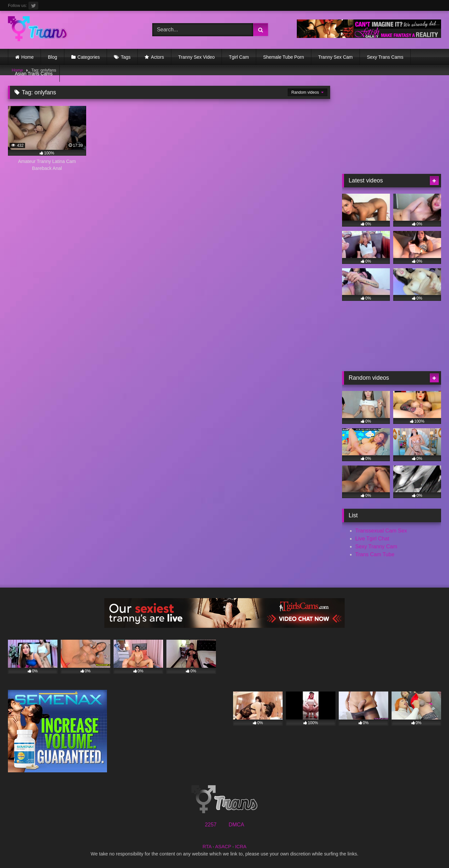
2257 (211, 825)
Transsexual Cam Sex (381, 531)
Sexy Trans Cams (385, 57)
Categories (89, 57)
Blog (52, 57)
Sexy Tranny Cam (376, 547)
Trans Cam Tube (375, 554)
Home (28, 57)
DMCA (236, 825)
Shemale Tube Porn (284, 57)
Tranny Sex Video (197, 57)
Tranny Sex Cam (336, 57)
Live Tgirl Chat (372, 539)
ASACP (223, 847)
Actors (157, 57)
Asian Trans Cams (34, 74)
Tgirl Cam (239, 57)
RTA (207, 847)
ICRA (241, 847)
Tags (126, 57)
